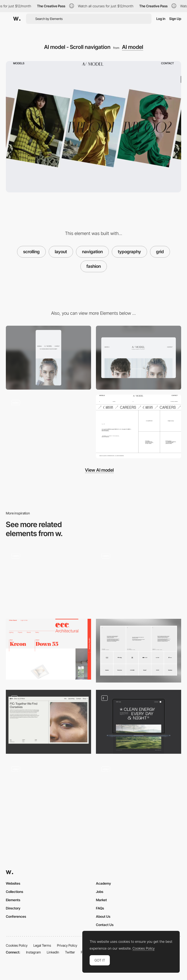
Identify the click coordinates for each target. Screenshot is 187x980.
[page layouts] (48, 722)
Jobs (100, 892)
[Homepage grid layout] (48, 580)
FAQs (100, 908)
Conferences (16, 916)
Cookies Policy (17, 945)
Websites (13, 883)
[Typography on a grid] (48, 649)
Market (101, 900)
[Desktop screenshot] (139, 358)
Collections (14, 892)
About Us (103, 916)
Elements (13, 900)
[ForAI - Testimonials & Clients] (139, 651)
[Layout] (139, 722)
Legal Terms (42, 945)
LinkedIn (53, 952)
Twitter (70, 952)
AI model (133, 47)
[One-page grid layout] (48, 791)
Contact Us (105, 925)
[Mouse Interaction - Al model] (48, 427)
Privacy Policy (67, 945)
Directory (13, 908)
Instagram (33, 952)
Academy (103, 883)
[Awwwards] (17, 19)
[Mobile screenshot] (48, 358)
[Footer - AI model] (139, 427)
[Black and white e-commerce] (139, 578)
